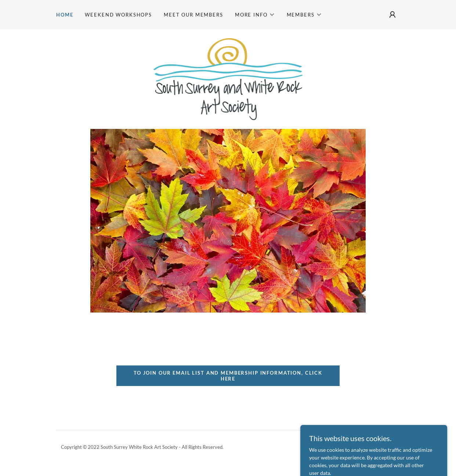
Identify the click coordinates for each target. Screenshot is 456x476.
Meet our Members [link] (193, 15)
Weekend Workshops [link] (118, 15)
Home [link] (65, 15)
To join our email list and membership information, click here (228, 376)
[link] (228, 78)
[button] (255, 15)
